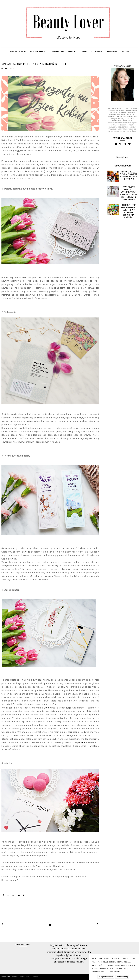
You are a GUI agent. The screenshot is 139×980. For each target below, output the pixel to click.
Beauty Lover (123, 157)
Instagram (111, 52)
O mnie (99, 52)
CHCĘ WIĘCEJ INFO (106, 977)
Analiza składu (38, 52)
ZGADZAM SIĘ (122, 977)
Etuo (47, 708)
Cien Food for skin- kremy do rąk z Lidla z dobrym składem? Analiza (129, 211)
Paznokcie (73, 52)
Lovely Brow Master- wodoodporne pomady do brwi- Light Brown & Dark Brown (128, 193)
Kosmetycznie (57, 52)
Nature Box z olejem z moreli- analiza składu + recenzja (128, 175)
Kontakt (125, 52)
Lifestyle (87, 52)
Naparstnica (81, 742)
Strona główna (18, 52)
